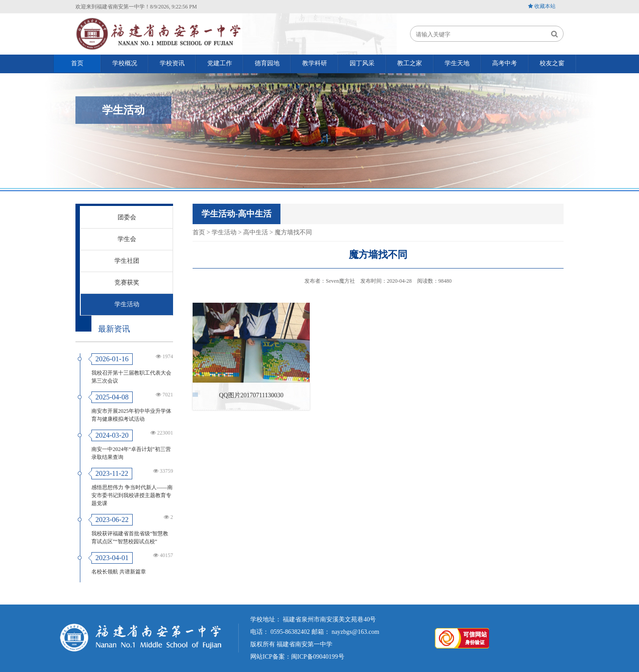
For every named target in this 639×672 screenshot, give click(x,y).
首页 (199, 232)
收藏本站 (545, 6)
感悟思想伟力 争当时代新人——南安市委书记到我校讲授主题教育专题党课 (132, 495)
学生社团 (127, 261)
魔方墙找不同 (293, 232)
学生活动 (127, 304)
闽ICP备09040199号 (318, 657)
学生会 (127, 239)
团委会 (127, 217)
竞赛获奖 (127, 283)
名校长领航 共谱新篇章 (119, 572)
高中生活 (256, 232)
